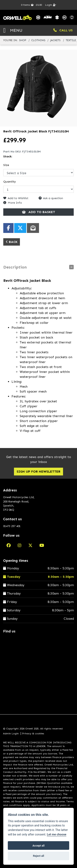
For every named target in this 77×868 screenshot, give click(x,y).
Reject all (38, 856)
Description (15, 267)
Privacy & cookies (33, 734)
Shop (23, 40)
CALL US (63, 30)
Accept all (38, 846)
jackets (55, 40)
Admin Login (11, 734)
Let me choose (57, 835)
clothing (38, 40)
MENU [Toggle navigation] (13, 30)
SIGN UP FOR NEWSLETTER (38, 471)
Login (51, 5)
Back (12, 242)
